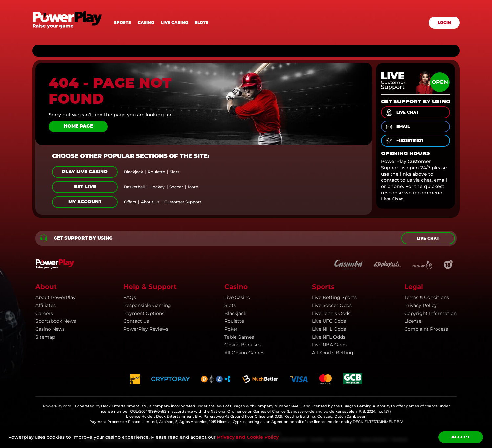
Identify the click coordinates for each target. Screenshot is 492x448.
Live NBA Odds (329, 345)
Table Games (239, 337)
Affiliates (45, 305)
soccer (176, 187)
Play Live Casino (85, 172)
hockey (157, 187)
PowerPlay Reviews (146, 329)
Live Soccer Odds (332, 305)
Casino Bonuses (243, 345)
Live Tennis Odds (331, 313)
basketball (134, 187)
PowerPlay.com (57, 406)
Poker (231, 329)
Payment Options (144, 313)
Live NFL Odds (329, 337)
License (413, 321)
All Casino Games (244, 353)
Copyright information (430, 313)
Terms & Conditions (427, 297)
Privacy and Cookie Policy (248, 437)
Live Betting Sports (334, 297)
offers (130, 202)
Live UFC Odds (329, 321)
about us (150, 202)
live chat (402, 113)
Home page (78, 126)
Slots (201, 23)
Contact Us (136, 321)
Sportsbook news (56, 321)
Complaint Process (426, 329)
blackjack (134, 172)
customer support (183, 202)
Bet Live (85, 187)
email (397, 127)
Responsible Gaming (147, 305)
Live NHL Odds (329, 329)
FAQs (130, 297)
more (193, 187)
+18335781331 (404, 141)
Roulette (234, 321)
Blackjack (235, 313)
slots (175, 172)
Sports (123, 23)
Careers (44, 313)
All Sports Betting (333, 353)
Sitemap (45, 337)
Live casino (175, 23)
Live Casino (237, 297)
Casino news (50, 329)
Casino (146, 23)
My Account (85, 202)
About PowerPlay (56, 297)
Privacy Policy (421, 305)
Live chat (428, 238)
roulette (156, 172)
